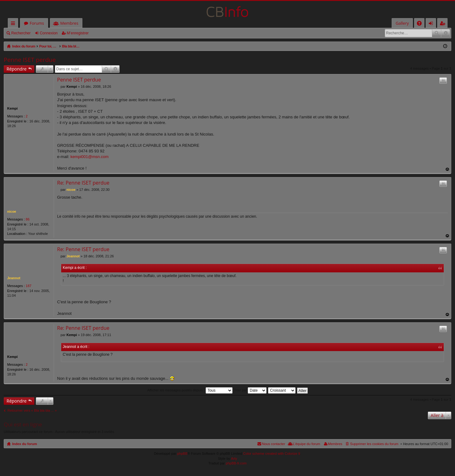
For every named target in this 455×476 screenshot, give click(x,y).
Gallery (402, 23)
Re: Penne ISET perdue (83, 183)
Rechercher (21, 33)
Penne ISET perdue (30, 60)
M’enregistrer (78, 33)
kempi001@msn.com (90, 157)
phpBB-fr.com (236, 463)
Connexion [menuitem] (432, 24)
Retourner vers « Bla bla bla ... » (32, 410)
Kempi (12, 108)
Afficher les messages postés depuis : (190, 390)
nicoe (12, 211)
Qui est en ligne (23, 424)
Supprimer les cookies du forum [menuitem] (374, 444)
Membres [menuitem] (335, 444)
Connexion (49, 33)
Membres (69, 23)
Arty (234, 459)
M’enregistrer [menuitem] (444, 24)
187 (28, 286)
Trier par (250, 390)
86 (27, 219)
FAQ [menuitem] (421, 24)
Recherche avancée (445, 33)
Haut (448, 169)
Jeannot (14, 278)
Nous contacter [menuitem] (274, 444)
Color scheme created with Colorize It (272, 454)
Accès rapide (14, 24)
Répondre (17, 69)
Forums (37, 23)
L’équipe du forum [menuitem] (307, 444)
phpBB (182, 454)
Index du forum (24, 444)
